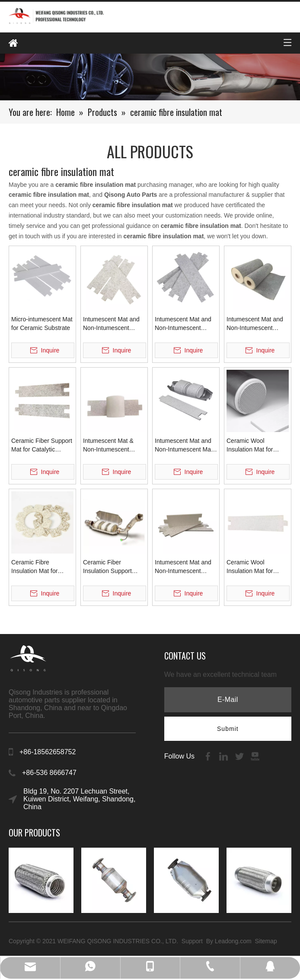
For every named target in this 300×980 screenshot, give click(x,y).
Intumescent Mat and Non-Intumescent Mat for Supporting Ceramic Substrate (186, 445)
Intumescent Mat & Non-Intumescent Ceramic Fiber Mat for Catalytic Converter (112, 445)
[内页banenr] (150, 77)
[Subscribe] (228, 729)
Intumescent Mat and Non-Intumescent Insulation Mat (183, 324)
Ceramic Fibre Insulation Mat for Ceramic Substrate (36, 567)
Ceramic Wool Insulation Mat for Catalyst (250, 445)
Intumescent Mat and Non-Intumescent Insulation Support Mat (113, 324)
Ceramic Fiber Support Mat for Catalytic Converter (42, 445)
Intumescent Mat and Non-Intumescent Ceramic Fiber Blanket (257, 324)
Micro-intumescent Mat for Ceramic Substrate (42, 323)
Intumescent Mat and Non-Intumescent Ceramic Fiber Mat (183, 567)
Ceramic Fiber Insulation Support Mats (107, 567)
